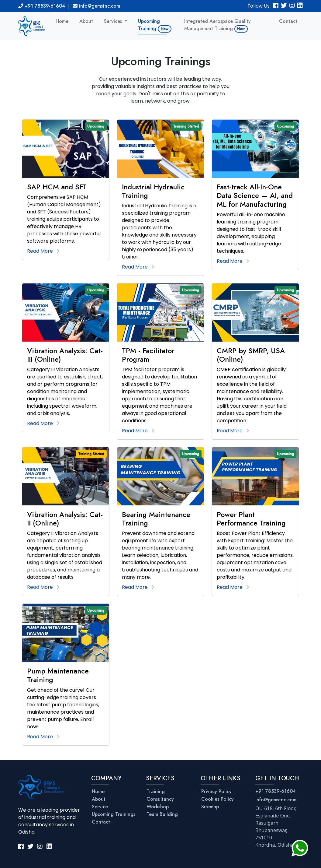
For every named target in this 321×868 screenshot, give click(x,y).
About (86, 21)
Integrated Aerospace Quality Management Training (217, 25)
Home (62, 21)
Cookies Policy (217, 799)
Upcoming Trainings (114, 814)
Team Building (162, 814)
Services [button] (114, 21)
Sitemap (210, 807)
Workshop (158, 807)
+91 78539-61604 (42, 6)
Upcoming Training (155, 25)
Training (156, 791)
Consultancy (160, 799)
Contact (288, 21)
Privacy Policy (216, 791)
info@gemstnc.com (96, 6)
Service (100, 807)
